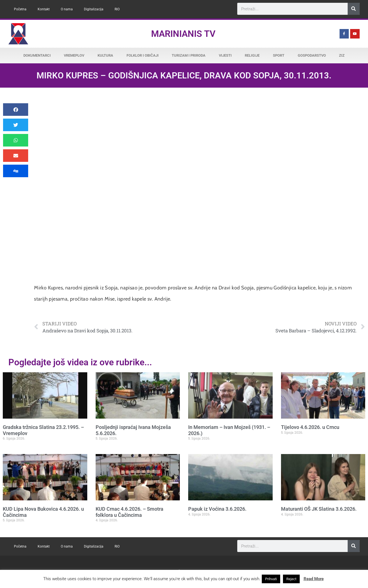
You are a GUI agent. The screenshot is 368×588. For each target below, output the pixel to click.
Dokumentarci (37, 55)
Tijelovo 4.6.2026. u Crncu (310, 427)
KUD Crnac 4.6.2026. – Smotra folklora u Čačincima (129, 512)
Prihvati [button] (271, 579)
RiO (117, 9)
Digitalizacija (94, 9)
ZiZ (342, 55)
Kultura (105, 55)
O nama (67, 9)
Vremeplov (74, 55)
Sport (279, 55)
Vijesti (225, 55)
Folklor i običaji (143, 55)
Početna (20, 9)
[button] (16, 110)
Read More (314, 579)
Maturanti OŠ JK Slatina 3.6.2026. (319, 509)
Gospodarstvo (312, 55)
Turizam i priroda (189, 55)
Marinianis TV (183, 34)
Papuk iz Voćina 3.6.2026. (217, 509)
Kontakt (44, 9)
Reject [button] (291, 579)
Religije (252, 55)
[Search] (354, 9)
